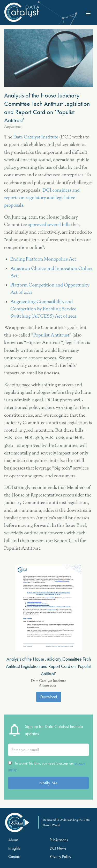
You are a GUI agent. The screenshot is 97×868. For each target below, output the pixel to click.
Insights (14, 848)
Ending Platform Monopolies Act (43, 260)
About (13, 840)
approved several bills (49, 225)
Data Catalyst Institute (36, 137)
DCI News (58, 848)
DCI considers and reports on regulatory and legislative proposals (42, 198)
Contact (14, 856)
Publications (59, 840)
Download (49, 697)
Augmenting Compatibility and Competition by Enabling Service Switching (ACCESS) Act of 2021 (43, 309)
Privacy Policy (60, 856)
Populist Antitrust (51, 335)
